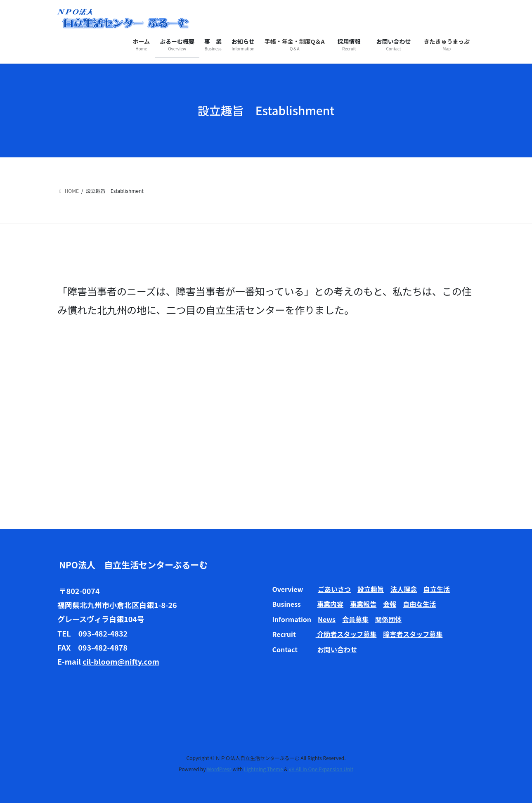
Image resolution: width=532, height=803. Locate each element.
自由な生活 (419, 604)
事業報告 (363, 604)
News (327, 619)
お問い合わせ (337, 649)
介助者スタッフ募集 (346, 634)
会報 (390, 604)
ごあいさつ (334, 589)
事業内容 (330, 604)
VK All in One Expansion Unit (321, 769)
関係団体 (388, 619)
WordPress (219, 769)
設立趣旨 (371, 589)
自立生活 (437, 589)
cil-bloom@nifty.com (121, 661)
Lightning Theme (264, 769)
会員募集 (355, 619)
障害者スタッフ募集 (413, 634)
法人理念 (404, 589)
